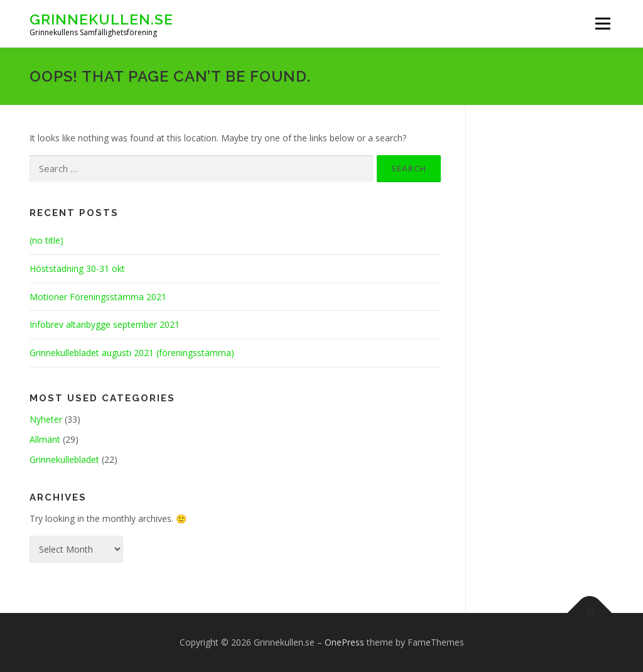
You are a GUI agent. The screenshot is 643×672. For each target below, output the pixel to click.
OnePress (344, 642)
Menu (602, 24)
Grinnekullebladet (64, 459)
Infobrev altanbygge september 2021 (105, 324)
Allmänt (45, 439)
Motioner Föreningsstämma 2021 (98, 297)
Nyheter (46, 419)
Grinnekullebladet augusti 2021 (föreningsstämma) (132, 353)
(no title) (46, 240)
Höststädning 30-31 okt (77, 268)
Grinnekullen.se (101, 19)
